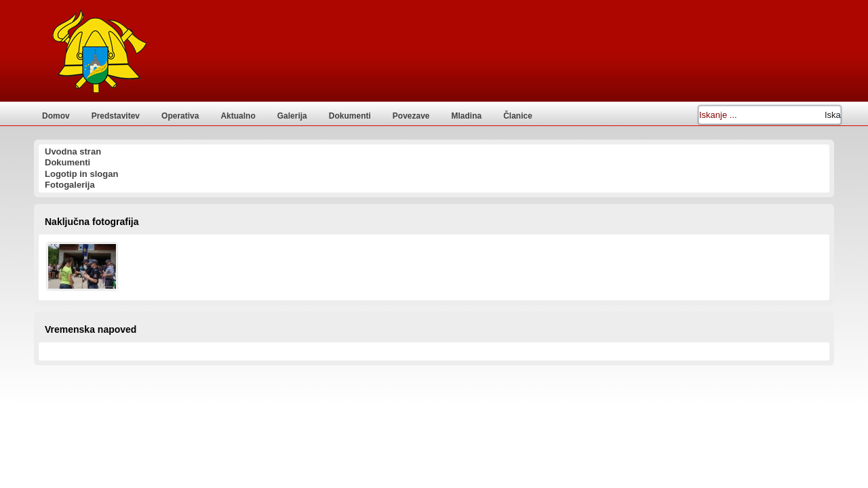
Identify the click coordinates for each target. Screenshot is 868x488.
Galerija (292, 116)
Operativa (180, 116)
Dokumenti (350, 116)
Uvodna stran (73, 151)
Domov (56, 116)
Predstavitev (116, 116)
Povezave (411, 116)
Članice (518, 116)
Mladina (467, 116)
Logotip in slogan (81, 174)
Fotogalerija (70, 185)
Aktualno (238, 116)
